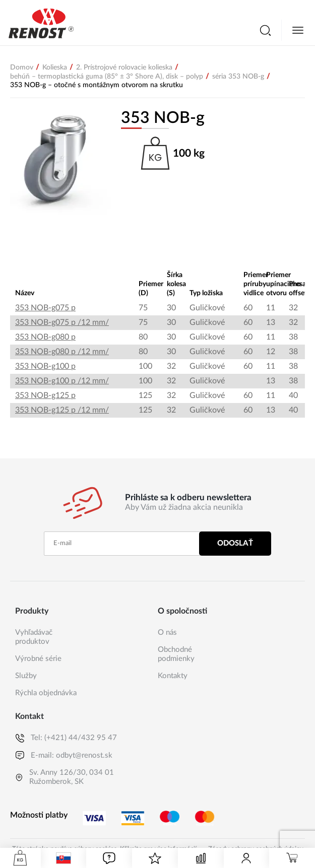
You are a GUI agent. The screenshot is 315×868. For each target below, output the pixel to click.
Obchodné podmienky (176, 654)
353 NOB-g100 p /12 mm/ (62, 381)
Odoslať (235, 543)
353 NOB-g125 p (45, 395)
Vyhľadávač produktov (34, 637)
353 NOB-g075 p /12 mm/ (62, 322)
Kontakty (173, 676)
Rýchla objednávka (46, 693)
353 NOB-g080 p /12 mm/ (62, 352)
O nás (167, 632)
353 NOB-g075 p (45, 308)
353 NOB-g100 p (45, 366)
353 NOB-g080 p (45, 337)
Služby (26, 676)
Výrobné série (38, 659)
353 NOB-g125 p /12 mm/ (62, 410)
